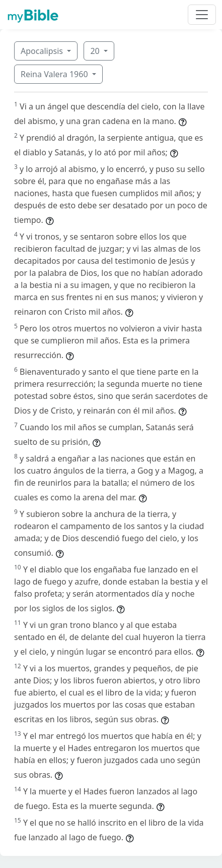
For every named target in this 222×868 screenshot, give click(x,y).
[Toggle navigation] (202, 15)
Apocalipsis (43, 51)
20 (96, 51)
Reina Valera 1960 (55, 74)
